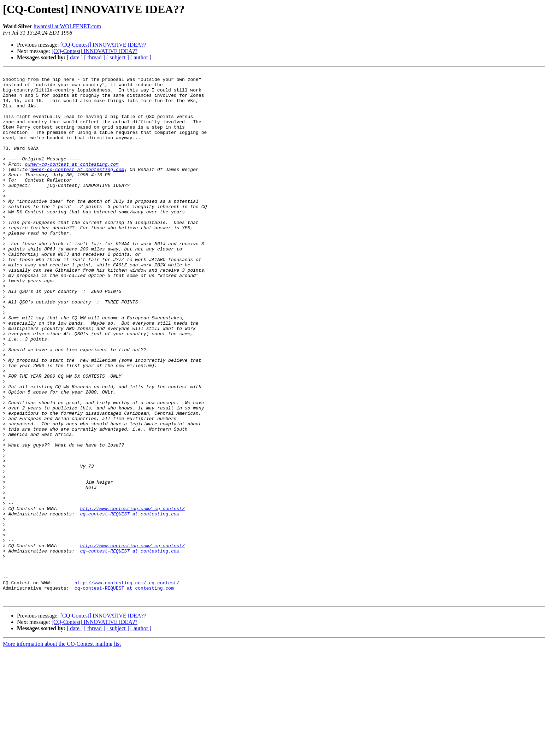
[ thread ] (95, 57)
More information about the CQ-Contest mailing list (62, 750)
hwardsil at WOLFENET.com (67, 26)
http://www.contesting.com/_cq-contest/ (132, 596)
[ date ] (75, 57)
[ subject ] (118, 57)
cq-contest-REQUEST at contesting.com (129, 603)
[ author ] (141, 57)
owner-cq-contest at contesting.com (72, 183)
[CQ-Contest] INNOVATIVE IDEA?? (103, 45)
